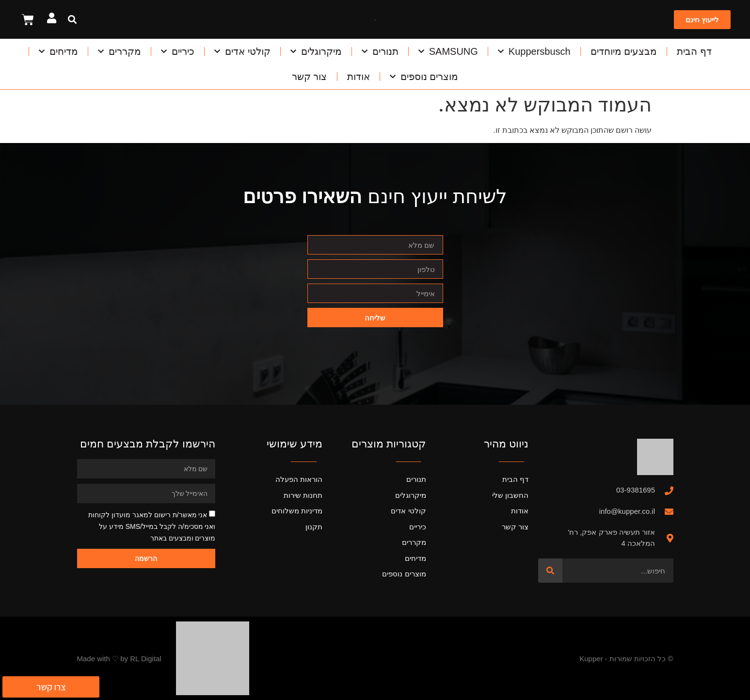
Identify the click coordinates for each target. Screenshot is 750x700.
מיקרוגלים (316, 51)
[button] (72, 20)
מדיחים (58, 51)
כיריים (178, 51)
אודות (359, 77)
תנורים (380, 51)
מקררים (120, 51)
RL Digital (145, 659)
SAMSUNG (448, 51)
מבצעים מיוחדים (624, 51)
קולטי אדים (242, 51)
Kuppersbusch (534, 51)
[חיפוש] (550, 571)
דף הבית (694, 51)
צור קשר (310, 77)
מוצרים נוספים (424, 77)
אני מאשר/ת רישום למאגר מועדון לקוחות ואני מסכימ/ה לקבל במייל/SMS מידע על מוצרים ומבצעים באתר (152, 526)
